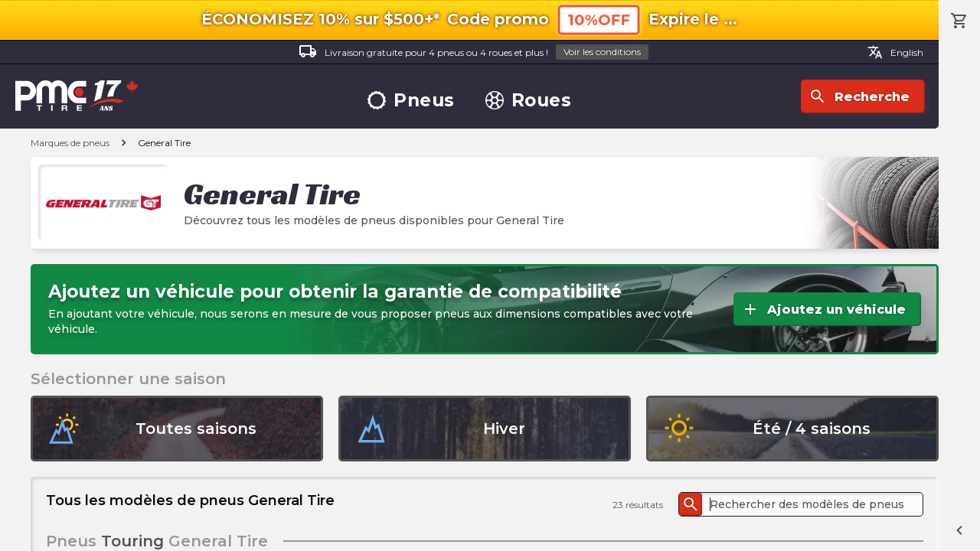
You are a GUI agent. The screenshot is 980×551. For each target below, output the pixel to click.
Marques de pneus (70, 143)
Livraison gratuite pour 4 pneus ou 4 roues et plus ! (474, 52)
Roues (529, 101)
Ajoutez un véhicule (823, 309)
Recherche (859, 96)
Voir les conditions (602, 52)
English (895, 52)
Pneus (411, 101)
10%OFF (599, 20)
